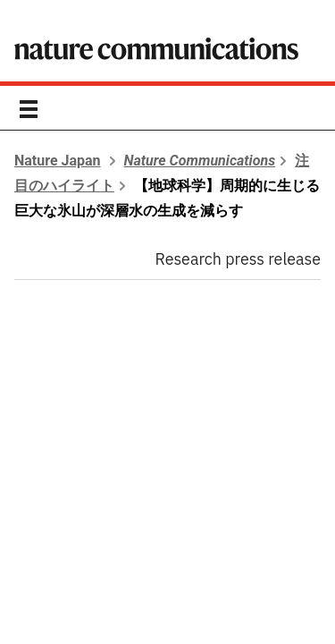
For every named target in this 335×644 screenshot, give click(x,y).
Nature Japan (58, 161)
